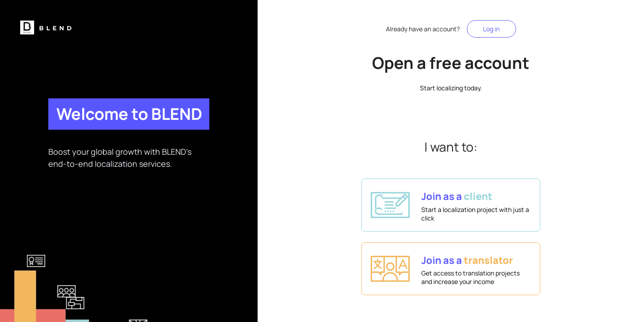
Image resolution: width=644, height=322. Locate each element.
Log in (491, 29)
